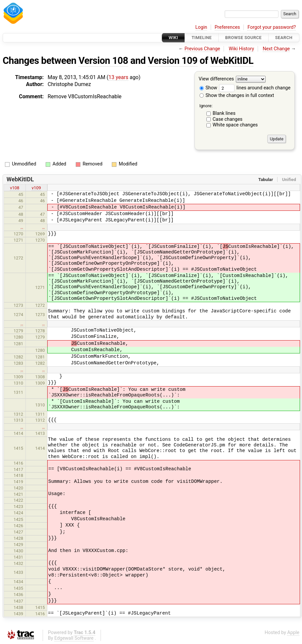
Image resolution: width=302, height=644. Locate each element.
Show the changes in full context (237, 95)
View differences (216, 79)
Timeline (202, 38)
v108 (15, 188)
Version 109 (173, 61)
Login (201, 27)
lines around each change (255, 88)
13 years (118, 77)
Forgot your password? (272, 27)
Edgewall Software (74, 638)
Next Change (276, 49)
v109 (36, 188)
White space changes (235, 125)
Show (208, 88)
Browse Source (243, 38)
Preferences (227, 27)
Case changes (228, 119)
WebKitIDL (232, 61)
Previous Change (202, 49)
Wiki (173, 38)
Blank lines (224, 113)
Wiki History (241, 49)
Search (284, 38)
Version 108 (103, 61)
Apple (293, 633)
